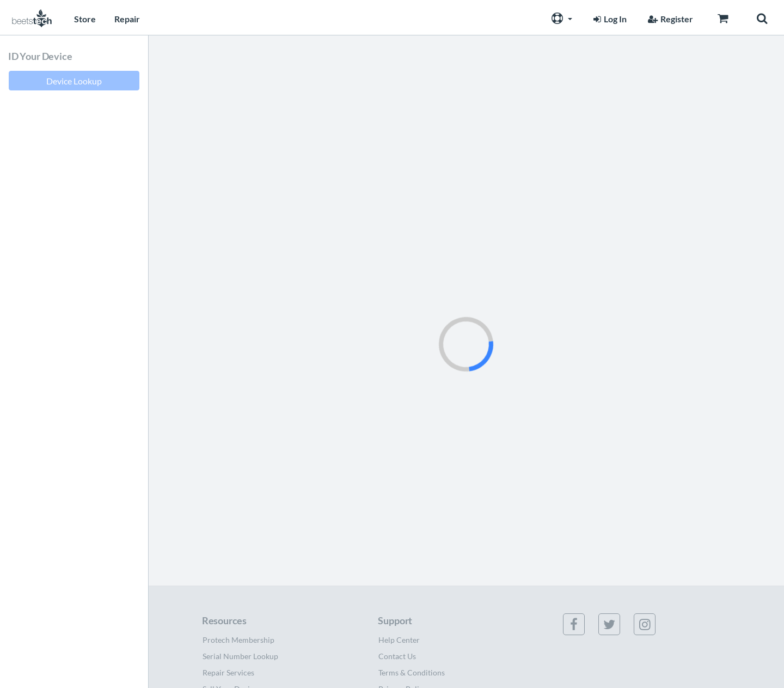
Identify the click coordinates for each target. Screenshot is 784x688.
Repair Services (228, 672)
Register (669, 19)
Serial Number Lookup (240, 656)
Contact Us (397, 656)
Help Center (399, 640)
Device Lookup (74, 81)
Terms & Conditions (412, 672)
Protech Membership (238, 640)
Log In (609, 19)
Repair (127, 19)
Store (85, 19)
